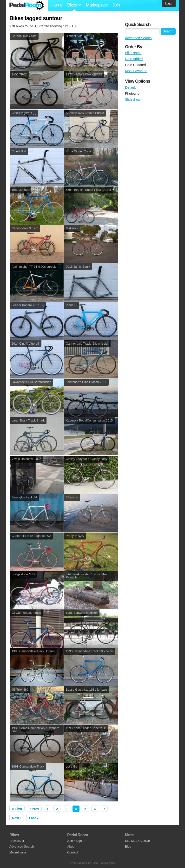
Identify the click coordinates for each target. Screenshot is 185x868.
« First (17, 809)
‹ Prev (34, 809)
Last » (34, 818)
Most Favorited (136, 71)
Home (57, 5)
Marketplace (97, 5)
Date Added (134, 59)
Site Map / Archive (137, 841)
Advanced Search (138, 38)
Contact (73, 852)
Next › (17, 818)
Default (130, 87)
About (71, 846)
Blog (128, 846)
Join (116, 5)
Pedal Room (27, 6)
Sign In (80, 841)
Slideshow (133, 99)
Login (168, 3)
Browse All (17, 841)
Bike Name (133, 53)
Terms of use (108, 863)
